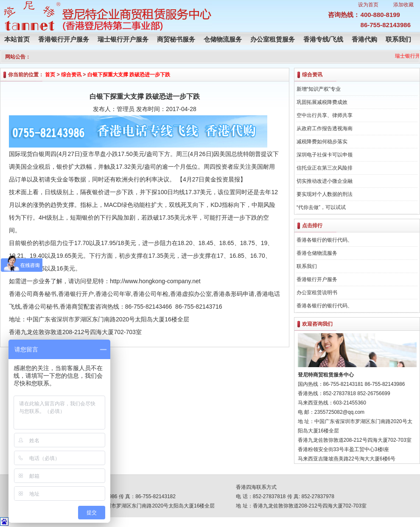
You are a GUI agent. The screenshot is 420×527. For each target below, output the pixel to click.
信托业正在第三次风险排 (325, 168)
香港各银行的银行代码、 (325, 240)
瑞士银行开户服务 (123, 39)
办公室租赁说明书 (317, 293)
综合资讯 (71, 75)
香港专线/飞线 (323, 39)
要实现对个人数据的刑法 (325, 194)
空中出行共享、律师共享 (325, 115)
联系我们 (398, 39)
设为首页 (368, 5)
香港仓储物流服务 (317, 253)
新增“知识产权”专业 (319, 89)
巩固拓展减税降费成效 (322, 102)
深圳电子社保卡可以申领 (325, 155)
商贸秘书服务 (176, 39)
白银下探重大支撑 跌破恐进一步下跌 (129, 75)
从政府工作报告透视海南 (325, 128)
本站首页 (17, 39)
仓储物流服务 (223, 39)
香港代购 (364, 39)
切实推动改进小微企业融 (325, 181)
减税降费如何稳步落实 (322, 142)
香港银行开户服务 (64, 39)
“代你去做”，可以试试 (321, 207)
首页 (50, 75)
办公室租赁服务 (273, 39)
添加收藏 (403, 5)
